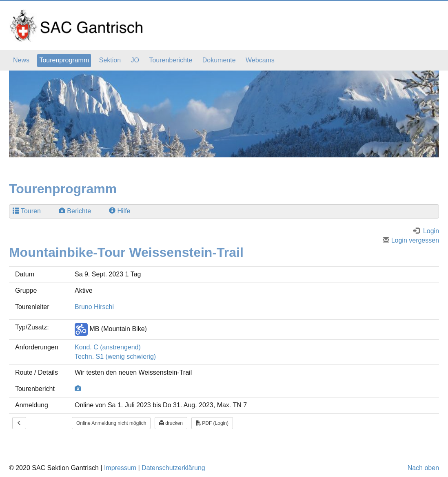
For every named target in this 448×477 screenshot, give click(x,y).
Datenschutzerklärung (173, 468)
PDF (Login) (212, 423)
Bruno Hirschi (94, 307)
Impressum (120, 468)
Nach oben (423, 468)
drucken (171, 423)
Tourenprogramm (64, 60)
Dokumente (219, 60)
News (21, 60)
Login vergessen (411, 240)
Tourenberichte (171, 60)
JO (135, 60)
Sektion (110, 60)
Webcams (260, 60)
